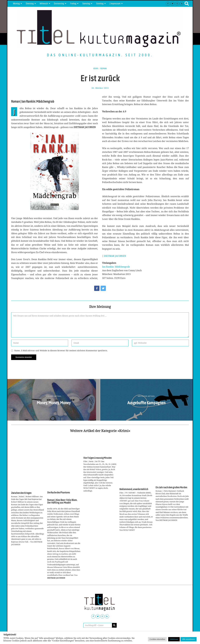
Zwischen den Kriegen (21, 493)
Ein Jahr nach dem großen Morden (171, 487)
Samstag (86, 4)
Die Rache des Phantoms (59, 493)
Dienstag (30, 4)
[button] (114, 625)
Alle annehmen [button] (188, 639)
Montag (16, 4)
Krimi (96, 69)
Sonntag (100, 4)
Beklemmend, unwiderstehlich (134, 489)
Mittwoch (44, 4)
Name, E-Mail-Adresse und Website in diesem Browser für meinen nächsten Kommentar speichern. (61, 350)
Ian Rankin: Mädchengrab (116, 267)
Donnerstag (59, 4)
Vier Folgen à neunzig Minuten (97, 458)
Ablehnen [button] (174, 639)
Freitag (73, 4)
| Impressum (115, 4)
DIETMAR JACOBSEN (115, 256)
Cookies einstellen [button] (157, 639)
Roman (104, 69)
